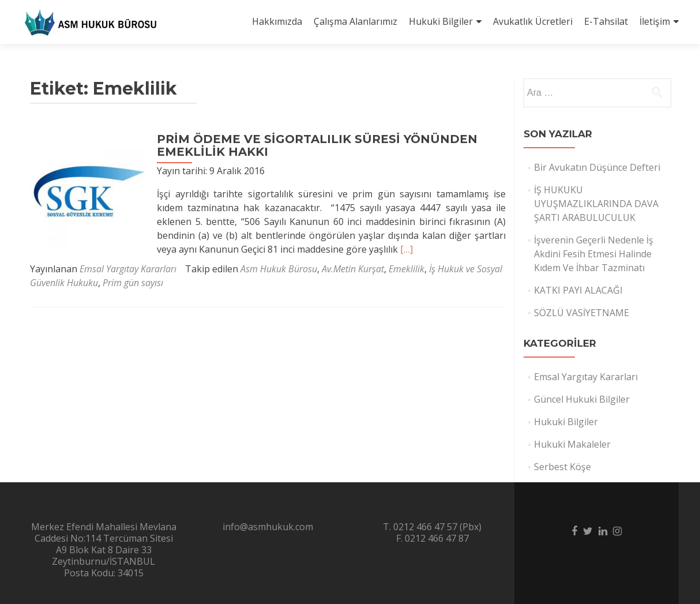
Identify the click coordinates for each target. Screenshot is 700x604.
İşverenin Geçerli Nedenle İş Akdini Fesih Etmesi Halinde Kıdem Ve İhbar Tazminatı (594, 254)
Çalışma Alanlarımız (355, 21)
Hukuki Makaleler (572, 444)
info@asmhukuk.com (268, 527)
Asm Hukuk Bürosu (279, 269)
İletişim (655, 21)
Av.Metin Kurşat (353, 269)
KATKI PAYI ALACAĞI (578, 290)
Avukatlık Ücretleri (533, 21)
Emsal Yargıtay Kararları (128, 269)
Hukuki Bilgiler (441, 21)
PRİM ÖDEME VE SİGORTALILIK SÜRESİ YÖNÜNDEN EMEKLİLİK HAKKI (317, 145)
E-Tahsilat (606, 21)
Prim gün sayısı (133, 283)
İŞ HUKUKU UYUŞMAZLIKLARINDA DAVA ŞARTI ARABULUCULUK (596, 204)
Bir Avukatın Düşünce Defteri (597, 167)
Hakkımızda (277, 21)
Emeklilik (407, 269)
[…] (407, 249)
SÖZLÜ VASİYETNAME (582, 313)
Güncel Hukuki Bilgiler (582, 399)
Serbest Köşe (562, 467)
